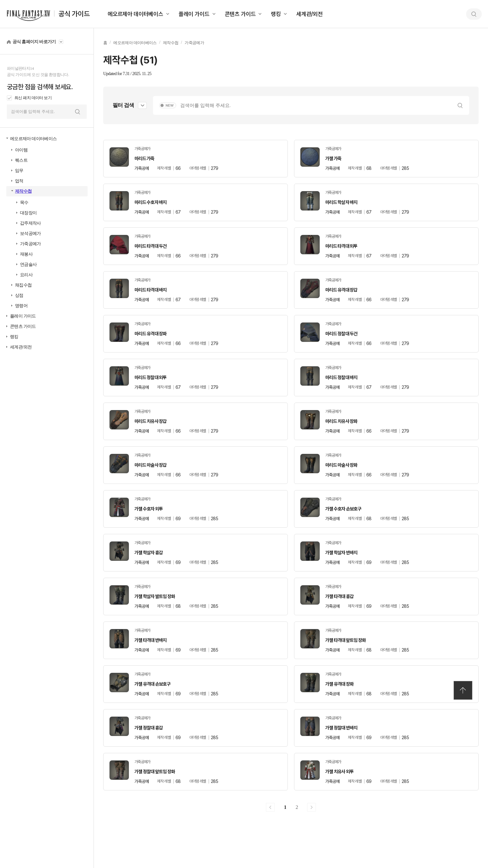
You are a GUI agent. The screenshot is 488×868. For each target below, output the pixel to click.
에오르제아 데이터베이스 (135, 14)
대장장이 (28, 213)
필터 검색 (123, 105)
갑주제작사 (30, 223)
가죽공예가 (30, 244)
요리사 (26, 275)
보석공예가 (30, 233)
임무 (19, 171)
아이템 (21, 150)
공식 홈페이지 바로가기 (34, 42)
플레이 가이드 (194, 14)
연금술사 (28, 264)
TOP (463, 690)
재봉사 (26, 254)
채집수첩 (23, 285)
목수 (24, 203)
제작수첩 (23, 191)
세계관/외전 (310, 14)
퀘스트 (21, 160)
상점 (19, 295)
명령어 (21, 306)
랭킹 (276, 14)
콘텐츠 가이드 (240, 14)
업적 (19, 181)
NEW (170, 106)
